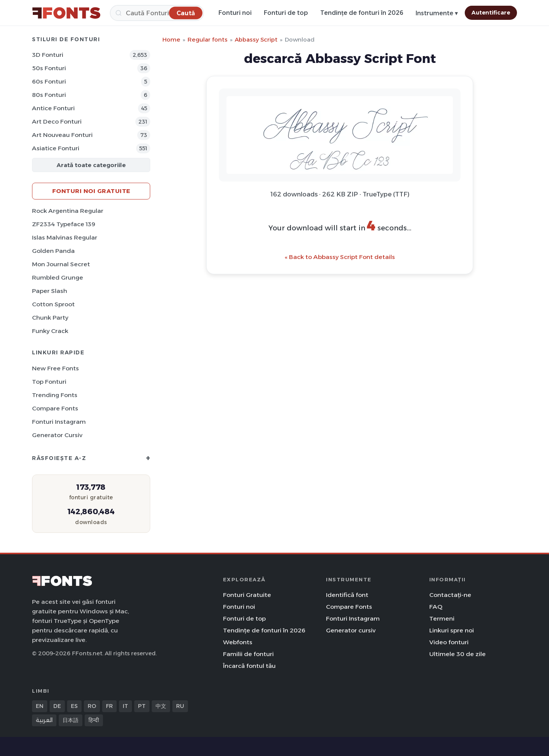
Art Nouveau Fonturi (62, 135)
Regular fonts (208, 39)
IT (125, 706)
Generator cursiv (57, 435)
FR (109, 706)
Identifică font (347, 595)
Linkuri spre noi (452, 630)
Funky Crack (50, 331)
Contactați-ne (450, 595)
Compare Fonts (55, 408)
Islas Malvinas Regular (65, 237)
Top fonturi (49, 382)
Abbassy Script (256, 39)
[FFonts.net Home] (66, 13)
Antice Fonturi (53, 108)
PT (142, 706)
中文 (161, 706)
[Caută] (157, 13)
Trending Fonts (55, 395)
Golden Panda (53, 251)
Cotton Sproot (53, 304)
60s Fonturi (49, 81)
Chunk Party (50, 318)
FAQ (436, 607)
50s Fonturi (49, 68)
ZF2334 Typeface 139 (64, 224)
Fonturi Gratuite (247, 595)
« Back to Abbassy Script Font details (340, 257)
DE (57, 706)
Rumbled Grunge (58, 277)
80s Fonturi (49, 95)
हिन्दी (94, 720)
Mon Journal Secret (61, 264)
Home (171, 39)
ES (74, 706)
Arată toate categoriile (91, 165)
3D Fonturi (48, 55)
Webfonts (238, 642)
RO (92, 706)
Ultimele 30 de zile (457, 654)
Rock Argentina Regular (68, 211)
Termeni (442, 618)
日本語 (71, 720)
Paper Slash (50, 291)
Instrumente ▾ (437, 13)
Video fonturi (449, 642)
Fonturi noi (235, 13)
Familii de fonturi (248, 654)
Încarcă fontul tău (249, 666)
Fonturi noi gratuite (91, 191)
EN (40, 706)
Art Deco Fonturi (57, 121)
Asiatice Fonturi (56, 148)
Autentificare (491, 13)
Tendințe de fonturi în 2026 (362, 13)
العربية (44, 720)
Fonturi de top (286, 13)
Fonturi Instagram (59, 422)
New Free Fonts (55, 368)
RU (180, 706)
